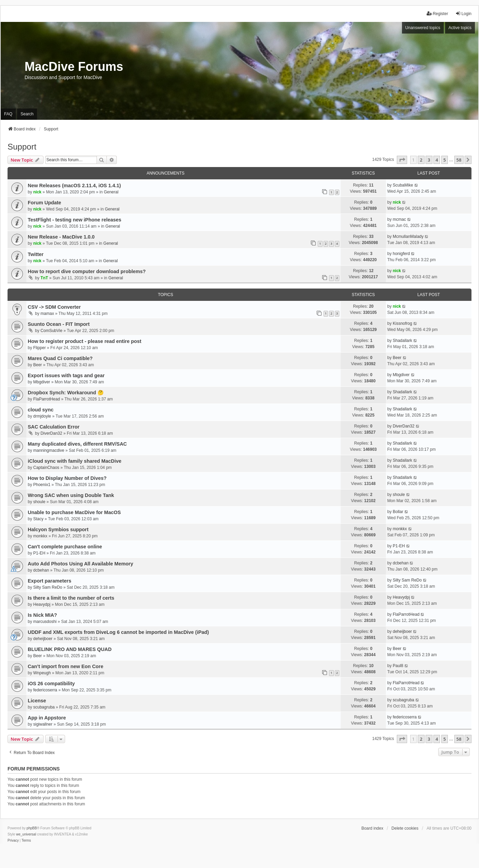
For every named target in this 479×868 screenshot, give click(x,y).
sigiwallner (43, 724)
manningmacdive (49, 450)
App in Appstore (47, 718)
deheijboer (43, 639)
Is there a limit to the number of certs (71, 598)
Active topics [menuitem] (460, 28)
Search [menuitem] (27, 114)
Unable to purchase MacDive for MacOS (74, 512)
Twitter (36, 254)
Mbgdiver (42, 382)
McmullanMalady (408, 237)
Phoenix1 (42, 485)
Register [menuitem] (437, 14)
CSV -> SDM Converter (54, 307)
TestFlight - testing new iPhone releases (74, 220)
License (37, 701)
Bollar (398, 512)
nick (37, 192)
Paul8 (398, 666)
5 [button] (445, 160)
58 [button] (459, 160)
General (111, 192)
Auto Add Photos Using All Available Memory (80, 564)
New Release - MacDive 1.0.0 (61, 237)
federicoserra (45, 690)
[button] (402, 160)
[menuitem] (13, 841)
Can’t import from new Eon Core (66, 666)
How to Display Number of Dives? (67, 478)
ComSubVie (51, 331)
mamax (47, 314)
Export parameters (49, 581)
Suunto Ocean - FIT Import (59, 324)
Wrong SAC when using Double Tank (71, 495)
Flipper (40, 348)
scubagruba (44, 707)
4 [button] (437, 160)
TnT (44, 278)
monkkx (40, 536)
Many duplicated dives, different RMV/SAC (77, 444)
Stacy (38, 519)
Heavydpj (42, 604)
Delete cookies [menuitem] (405, 828)
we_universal (26, 834)
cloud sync (41, 410)
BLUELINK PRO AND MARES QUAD (70, 649)
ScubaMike (403, 185)
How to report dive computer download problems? (87, 271)
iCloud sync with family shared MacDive (75, 461)
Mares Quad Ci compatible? (60, 358)
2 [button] (421, 160)
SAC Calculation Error (54, 427)
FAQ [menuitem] (8, 114)
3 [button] (429, 160)
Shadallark (402, 341)
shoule (39, 502)
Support (22, 147)
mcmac (399, 219)
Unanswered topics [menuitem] (423, 28)
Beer (37, 365)
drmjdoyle (42, 416)
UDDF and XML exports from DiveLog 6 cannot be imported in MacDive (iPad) (118, 632)
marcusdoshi (45, 622)
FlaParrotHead (47, 399)
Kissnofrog (402, 323)
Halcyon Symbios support (58, 529)
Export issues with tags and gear (66, 375)
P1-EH (39, 553)
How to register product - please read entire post (85, 341)
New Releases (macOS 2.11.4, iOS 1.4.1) (74, 186)
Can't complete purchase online (65, 547)
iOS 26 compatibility (51, 684)
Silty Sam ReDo (48, 587)
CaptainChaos (46, 468)
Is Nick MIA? (42, 615)
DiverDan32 (51, 433)
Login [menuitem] (463, 14)
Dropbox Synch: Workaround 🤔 (66, 393)
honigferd (401, 254)
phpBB (32, 828)
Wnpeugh (42, 673)
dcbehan (41, 570)
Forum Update (45, 203)
